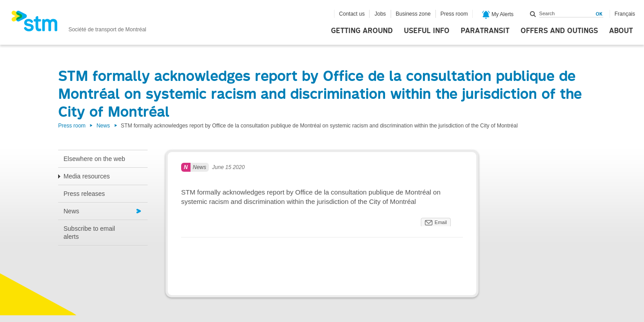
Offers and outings (559, 31)
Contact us (352, 14)
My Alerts (498, 15)
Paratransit (485, 31)
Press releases (84, 194)
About (621, 31)
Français (625, 14)
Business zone (413, 14)
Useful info (427, 31)
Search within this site (533, 14)
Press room (454, 14)
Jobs (380, 14)
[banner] (79, 24)
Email (441, 222)
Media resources (87, 176)
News (103, 126)
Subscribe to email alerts (89, 233)
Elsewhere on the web (94, 159)
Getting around (362, 31)
